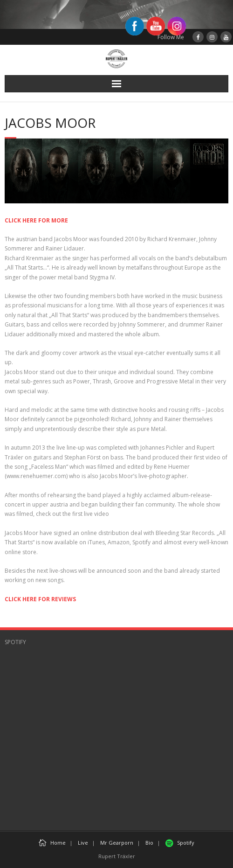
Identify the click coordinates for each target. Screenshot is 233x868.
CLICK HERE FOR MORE (36, 220)
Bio (149, 843)
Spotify (180, 843)
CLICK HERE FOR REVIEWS (40, 599)
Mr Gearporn (117, 843)
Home (52, 843)
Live (83, 843)
